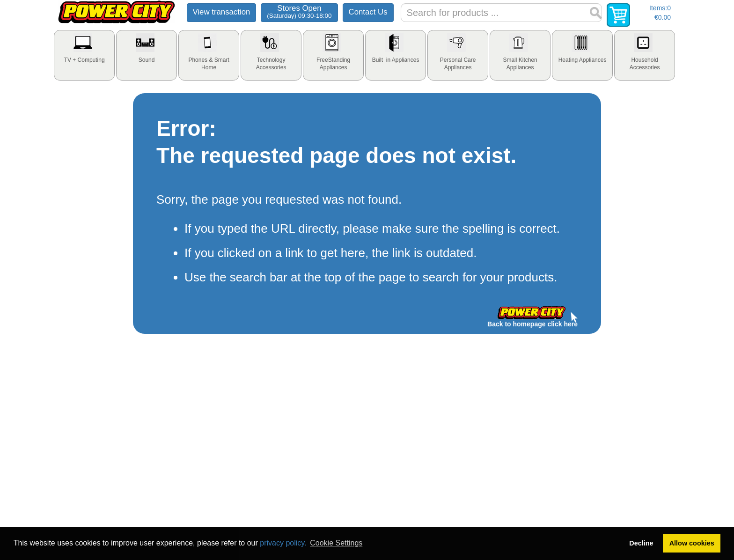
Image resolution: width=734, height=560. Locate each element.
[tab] (84, 55)
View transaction (222, 12)
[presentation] (84, 55)
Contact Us (368, 12)
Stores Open (299, 11)
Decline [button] (641, 543)
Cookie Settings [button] (336, 543)
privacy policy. (283, 543)
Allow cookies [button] (692, 543)
